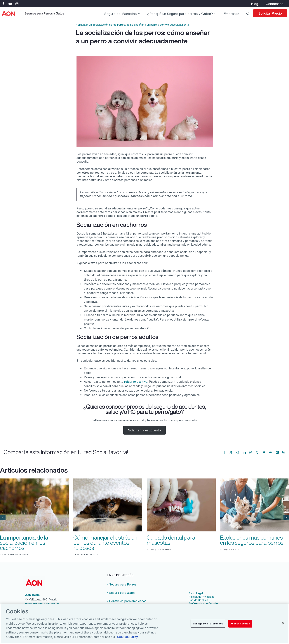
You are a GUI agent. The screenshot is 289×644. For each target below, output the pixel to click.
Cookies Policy (127, 640)
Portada (81, 25)
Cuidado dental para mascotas (171, 540)
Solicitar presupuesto (144, 430)
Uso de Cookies (198, 600)
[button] (3, 517)
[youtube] (10, 4)
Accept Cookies (240, 626)
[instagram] (17, 4)
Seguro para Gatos (122, 593)
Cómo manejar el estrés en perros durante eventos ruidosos (105, 543)
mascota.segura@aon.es (42, 604)
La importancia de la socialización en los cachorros (24, 543)
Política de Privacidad (202, 597)
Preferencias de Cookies (204, 603)
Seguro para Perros (123, 584)
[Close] (283, 626)
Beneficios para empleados (128, 601)
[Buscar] (248, 13)
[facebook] (3, 4)
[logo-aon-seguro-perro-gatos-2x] (33, 10)
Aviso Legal (196, 593)
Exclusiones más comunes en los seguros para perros (252, 540)
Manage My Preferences (208, 626)
